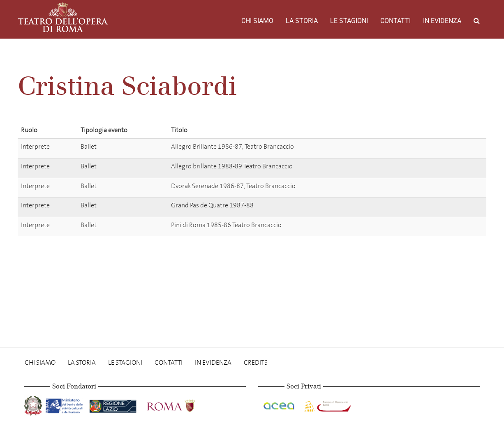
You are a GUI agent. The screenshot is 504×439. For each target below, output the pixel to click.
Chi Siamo (257, 21)
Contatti (395, 21)
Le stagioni (349, 21)
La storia (302, 21)
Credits (256, 362)
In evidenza (442, 21)
